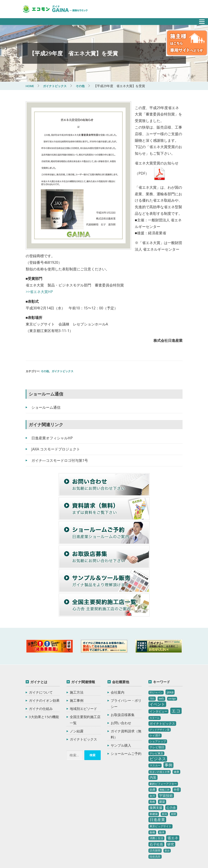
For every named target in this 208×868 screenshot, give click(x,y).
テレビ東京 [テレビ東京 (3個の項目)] (156, 708)
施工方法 (77, 646)
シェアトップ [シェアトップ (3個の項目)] (158, 696)
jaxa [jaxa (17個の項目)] (170, 646)
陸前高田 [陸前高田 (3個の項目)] (155, 811)
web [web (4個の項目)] (161, 653)
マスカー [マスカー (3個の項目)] (155, 720)
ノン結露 (77, 685)
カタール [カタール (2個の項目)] (155, 672)
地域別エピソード (83, 663)
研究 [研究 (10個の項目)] (171, 798)
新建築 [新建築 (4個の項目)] (154, 768)
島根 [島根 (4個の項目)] (152, 756)
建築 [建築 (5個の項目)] (162, 756)
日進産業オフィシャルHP (52, 392)
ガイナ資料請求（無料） (126, 688)
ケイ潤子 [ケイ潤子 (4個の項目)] (155, 690)
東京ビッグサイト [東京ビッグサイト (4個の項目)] (160, 780)
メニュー (199, 20)
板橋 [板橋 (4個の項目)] (152, 786)
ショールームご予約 (126, 708)
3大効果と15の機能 (44, 671)
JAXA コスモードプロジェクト (56, 403)
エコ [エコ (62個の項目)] (176, 665)
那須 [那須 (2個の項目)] (167, 805)
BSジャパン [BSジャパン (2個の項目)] (156, 647)
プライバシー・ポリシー (126, 658)
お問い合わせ (121, 677)
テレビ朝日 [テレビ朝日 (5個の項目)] (157, 701)
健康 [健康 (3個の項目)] (176, 726)
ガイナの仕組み (41, 663)
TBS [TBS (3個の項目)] (152, 653)
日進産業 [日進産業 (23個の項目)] (157, 774)
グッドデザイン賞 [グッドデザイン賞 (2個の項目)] (160, 684)
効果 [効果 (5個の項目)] (153, 744)
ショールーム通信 (46, 362)
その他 (45, 325)
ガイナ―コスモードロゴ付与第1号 (60, 415)
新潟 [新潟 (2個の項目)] (164, 768)
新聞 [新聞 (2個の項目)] (173, 768)
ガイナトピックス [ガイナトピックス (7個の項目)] (162, 678)
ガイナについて (41, 646)
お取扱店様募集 (123, 669)
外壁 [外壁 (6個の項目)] (177, 744)
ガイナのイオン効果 (44, 655)
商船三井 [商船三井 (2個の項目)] (165, 744)
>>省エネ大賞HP (39, 246)
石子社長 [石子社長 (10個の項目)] (156, 798)
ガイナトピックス (63, 325)
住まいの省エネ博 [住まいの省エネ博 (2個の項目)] (160, 726)
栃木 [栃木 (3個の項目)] (162, 786)
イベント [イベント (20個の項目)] (157, 658)
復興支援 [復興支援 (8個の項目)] (156, 762)
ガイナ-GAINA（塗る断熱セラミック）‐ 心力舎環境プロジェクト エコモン (71, 840)
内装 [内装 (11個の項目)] (153, 731)
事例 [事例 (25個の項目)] (168, 719)
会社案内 (118, 646)
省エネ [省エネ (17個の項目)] (173, 792)
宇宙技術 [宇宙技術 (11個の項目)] (166, 750)
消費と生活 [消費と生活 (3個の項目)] (156, 792)
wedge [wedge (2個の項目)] (172, 653)
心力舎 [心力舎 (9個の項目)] (171, 762)
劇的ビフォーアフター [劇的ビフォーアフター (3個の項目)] (163, 738)
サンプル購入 (121, 699)
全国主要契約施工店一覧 (85, 674)
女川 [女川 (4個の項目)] (152, 750)
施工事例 (77, 655)
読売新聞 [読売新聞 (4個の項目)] (155, 805)
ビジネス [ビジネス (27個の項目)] (158, 713)
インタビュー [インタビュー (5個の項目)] (158, 665)
